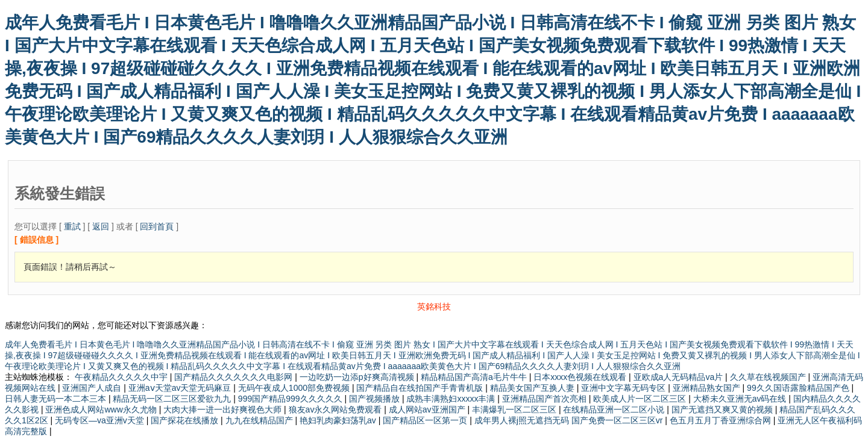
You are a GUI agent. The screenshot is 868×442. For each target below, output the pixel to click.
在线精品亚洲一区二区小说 (615, 409)
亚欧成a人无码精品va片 (679, 377)
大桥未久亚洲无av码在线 (741, 399)
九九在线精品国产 (260, 420)
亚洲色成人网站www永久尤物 (102, 409)
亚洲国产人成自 (93, 388)
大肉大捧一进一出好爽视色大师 (224, 409)
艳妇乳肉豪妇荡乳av (339, 420)
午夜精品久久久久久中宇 (122, 377)
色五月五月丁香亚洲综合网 (722, 420)
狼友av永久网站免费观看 (337, 409)
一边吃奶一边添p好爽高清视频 (358, 377)
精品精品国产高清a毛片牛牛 (475, 377)
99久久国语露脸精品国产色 (799, 388)
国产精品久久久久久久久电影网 (234, 377)
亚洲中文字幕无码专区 (624, 388)
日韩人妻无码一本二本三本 (57, 399)
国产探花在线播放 (186, 420)
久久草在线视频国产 (769, 377)
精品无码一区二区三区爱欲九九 (173, 399)
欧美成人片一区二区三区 (641, 399)
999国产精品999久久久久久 (291, 399)
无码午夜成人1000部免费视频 (295, 388)
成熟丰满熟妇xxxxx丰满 (452, 399)
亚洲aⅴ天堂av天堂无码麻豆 (181, 388)
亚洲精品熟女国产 (708, 388)
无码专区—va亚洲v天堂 (101, 420)
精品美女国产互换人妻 (533, 388)
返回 (101, 226)
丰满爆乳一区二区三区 (515, 409)
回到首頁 (157, 226)
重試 (72, 226)
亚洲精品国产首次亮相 (546, 399)
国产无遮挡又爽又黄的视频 (723, 409)
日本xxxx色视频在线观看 (581, 377)
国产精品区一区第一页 (426, 420)
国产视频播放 (376, 399)
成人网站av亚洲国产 (428, 409)
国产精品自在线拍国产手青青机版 (421, 388)
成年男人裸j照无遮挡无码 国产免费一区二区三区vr (570, 420)
